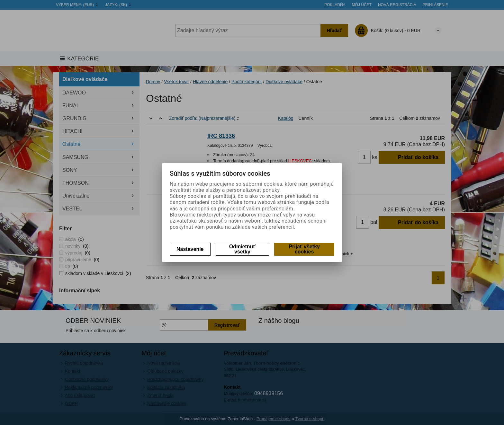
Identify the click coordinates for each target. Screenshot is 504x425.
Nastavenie (190, 249)
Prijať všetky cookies (304, 249)
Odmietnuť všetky (242, 249)
